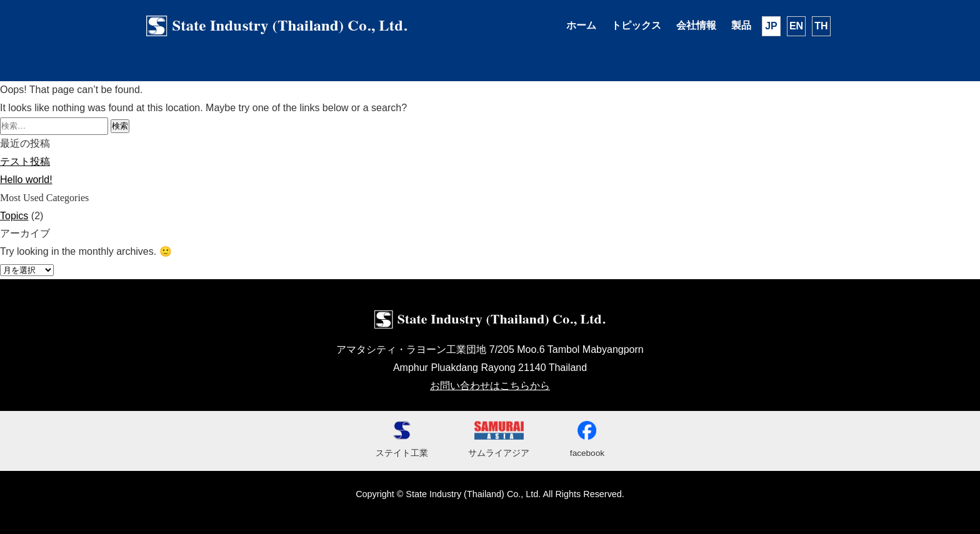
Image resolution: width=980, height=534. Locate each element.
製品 (741, 25)
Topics (14, 216)
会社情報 (696, 25)
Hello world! (26, 180)
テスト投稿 (25, 161)
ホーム (581, 25)
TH (821, 26)
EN (796, 26)
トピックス (636, 25)
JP (771, 26)
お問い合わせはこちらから (490, 386)
